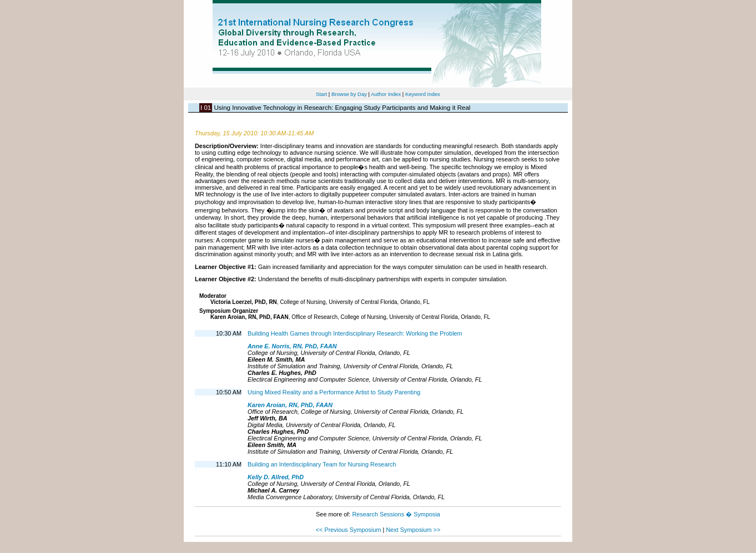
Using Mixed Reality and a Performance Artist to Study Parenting (334, 392)
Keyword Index (423, 94)
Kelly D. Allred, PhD (276, 477)
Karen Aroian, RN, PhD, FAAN (290, 405)
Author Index (386, 94)
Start (321, 94)
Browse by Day (349, 94)
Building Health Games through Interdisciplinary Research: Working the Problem (355, 333)
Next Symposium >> (413, 530)
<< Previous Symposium (349, 530)
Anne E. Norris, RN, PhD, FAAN (292, 346)
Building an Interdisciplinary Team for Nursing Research (322, 464)
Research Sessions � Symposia (396, 514)
